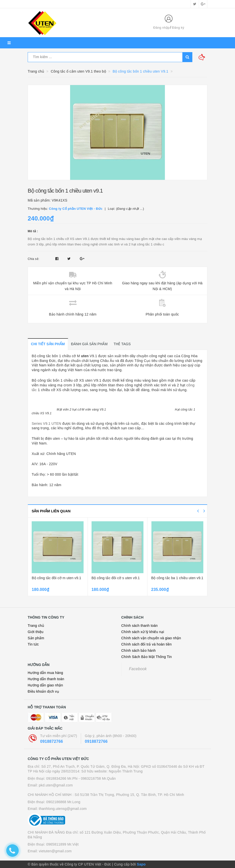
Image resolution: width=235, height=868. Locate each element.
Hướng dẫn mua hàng (45, 673)
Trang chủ (36, 626)
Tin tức (33, 644)
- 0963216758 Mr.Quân (97, 778)
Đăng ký (178, 28)
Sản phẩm (36, 638)
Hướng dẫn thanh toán (46, 679)
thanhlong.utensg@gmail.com (63, 809)
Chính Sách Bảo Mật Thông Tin (147, 657)
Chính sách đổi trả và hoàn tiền (146, 644)
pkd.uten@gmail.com (56, 785)
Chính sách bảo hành (138, 651)
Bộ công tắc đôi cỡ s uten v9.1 (116, 578)
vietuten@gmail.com (55, 851)
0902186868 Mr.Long (63, 802)
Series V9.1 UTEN (46, 424)
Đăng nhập (161, 28)
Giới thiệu (36, 632)
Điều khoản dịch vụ (43, 691)
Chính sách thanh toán (139, 626)
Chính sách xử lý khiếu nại (143, 632)
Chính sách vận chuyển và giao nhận (151, 638)
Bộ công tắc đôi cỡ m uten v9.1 (56, 578)
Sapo (141, 864)
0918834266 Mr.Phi (62, 778)
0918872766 (52, 741)
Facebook (138, 669)
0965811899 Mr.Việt (62, 844)
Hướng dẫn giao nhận (45, 685)
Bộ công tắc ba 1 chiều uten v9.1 (177, 578)
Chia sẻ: (33, 259)
